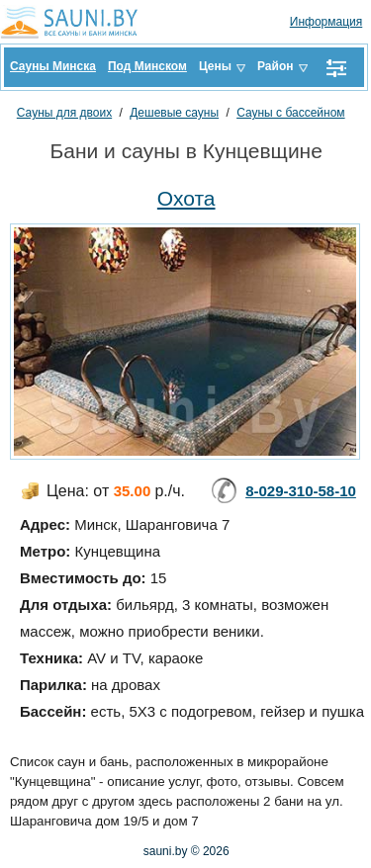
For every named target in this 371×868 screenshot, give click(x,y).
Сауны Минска (53, 66)
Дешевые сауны (174, 113)
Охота (186, 198)
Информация (326, 22)
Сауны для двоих (64, 113)
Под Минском (147, 66)
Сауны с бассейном (290, 113)
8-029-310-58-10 (301, 491)
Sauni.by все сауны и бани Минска (74, 22)
